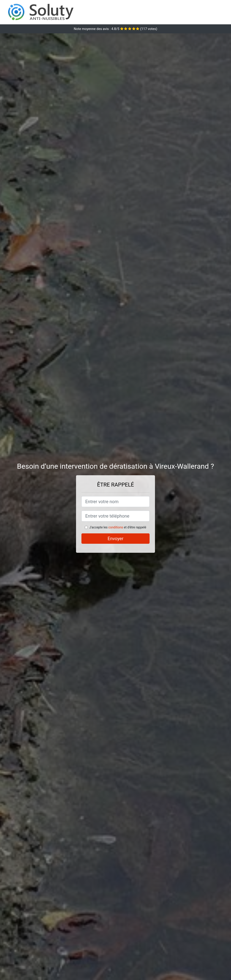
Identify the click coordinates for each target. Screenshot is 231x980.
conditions (116, 527)
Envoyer (115, 539)
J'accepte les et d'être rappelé (118, 527)
